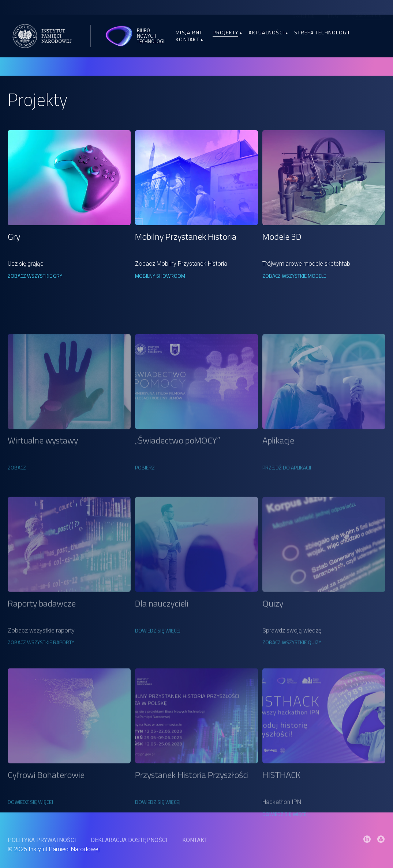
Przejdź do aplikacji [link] (287, 503)
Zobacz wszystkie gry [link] (35, 276)
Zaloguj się (368, 14)
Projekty (225, 32)
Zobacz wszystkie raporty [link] (41, 681)
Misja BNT (189, 32)
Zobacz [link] (17, 503)
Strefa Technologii (322, 32)
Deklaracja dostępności (129, 849)
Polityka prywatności (42, 849)
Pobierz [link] (145, 503)
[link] (69, 178)
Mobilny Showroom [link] (160, 276)
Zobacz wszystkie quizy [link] (292, 681)
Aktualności (266, 32)
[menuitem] (333, 14)
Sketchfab (304, 14)
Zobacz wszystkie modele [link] (294, 276)
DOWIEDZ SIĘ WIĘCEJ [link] (158, 669)
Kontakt (188, 39)
